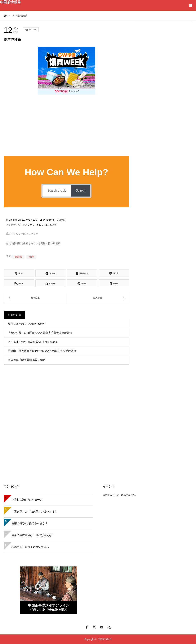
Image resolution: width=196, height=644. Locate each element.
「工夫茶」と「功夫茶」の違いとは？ (34, 511)
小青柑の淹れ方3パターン (27, 500)
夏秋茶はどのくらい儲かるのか (27, 324)
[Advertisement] (163, 50)
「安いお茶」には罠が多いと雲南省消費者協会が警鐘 (40, 333)
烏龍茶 (18, 257)
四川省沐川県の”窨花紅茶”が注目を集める (33, 342)
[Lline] (114, 273)
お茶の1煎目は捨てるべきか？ (30, 523)
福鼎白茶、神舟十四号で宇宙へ (30, 547)
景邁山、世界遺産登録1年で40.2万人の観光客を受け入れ (42, 351)
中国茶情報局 (10, 2)
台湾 (31, 257)
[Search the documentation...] (57, 191)
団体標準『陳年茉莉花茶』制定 (27, 360)
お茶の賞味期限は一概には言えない (33, 535)
